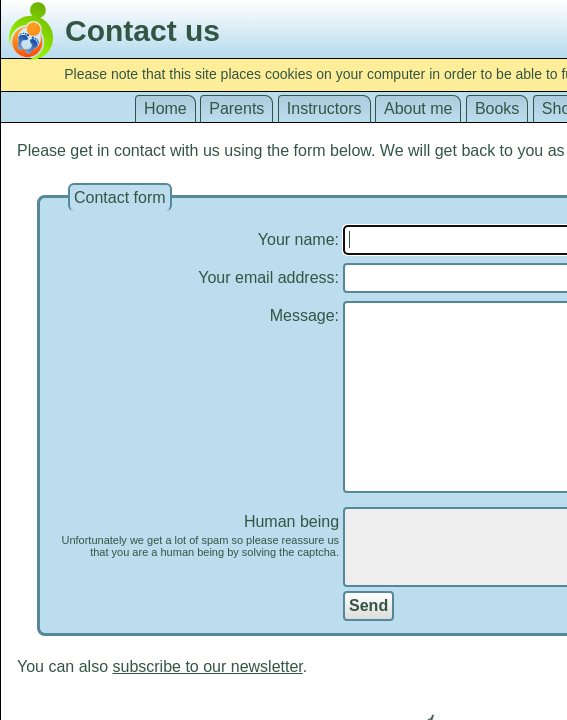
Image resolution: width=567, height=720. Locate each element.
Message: (304, 315)
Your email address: (268, 277)
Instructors (324, 108)
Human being (193, 535)
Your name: (298, 239)
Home (165, 108)
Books (497, 108)
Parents (236, 108)
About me (418, 108)
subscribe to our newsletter (207, 666)
